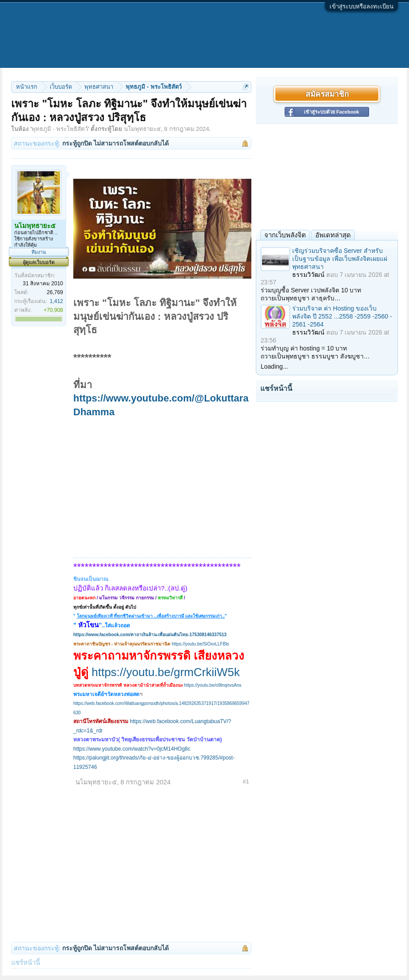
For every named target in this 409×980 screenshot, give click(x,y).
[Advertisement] (162, 486)
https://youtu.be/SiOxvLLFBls (201, 644)
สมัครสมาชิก (327, 94)
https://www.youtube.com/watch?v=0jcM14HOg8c (132, 749)
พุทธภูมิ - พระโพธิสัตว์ (60, 129)
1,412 (56, 301)
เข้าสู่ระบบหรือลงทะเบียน (361, 6)
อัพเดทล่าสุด (333, 235)
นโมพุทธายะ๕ (142, 129)
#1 (246, 781)
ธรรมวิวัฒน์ (308, 275)
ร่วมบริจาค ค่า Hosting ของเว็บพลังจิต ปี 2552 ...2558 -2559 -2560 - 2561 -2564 (342, 316)
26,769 (55, 292)
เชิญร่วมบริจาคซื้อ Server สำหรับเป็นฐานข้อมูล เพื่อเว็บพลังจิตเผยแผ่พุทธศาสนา (340, 259)
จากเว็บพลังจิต (285, 235)
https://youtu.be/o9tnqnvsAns (213, 685)
